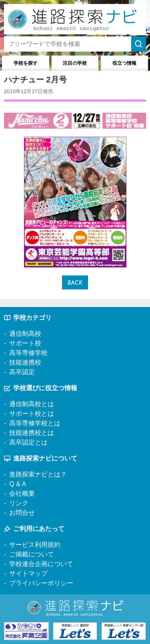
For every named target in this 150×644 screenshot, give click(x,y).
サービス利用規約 (35, 545)
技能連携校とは (32, 433)
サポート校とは (32, 414)
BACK (75, 282)
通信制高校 (25, 334)
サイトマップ (28, 573)
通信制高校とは (32, 404)
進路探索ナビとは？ (38, 474)
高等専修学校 (28, 353)
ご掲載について (32, 554)
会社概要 (22, 493)
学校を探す (26, 63)
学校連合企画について (41, 564)
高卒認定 (22, 372)
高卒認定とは (28, 442)
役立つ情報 (124, 63)
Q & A (18, 484)
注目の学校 (75, 63)
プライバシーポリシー (41, 583)
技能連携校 (25, 362)
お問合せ (22, 513)
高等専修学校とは (35, 423)
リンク (19, 503)
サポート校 (25, 343)
